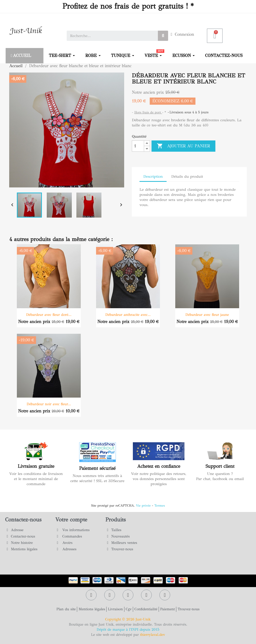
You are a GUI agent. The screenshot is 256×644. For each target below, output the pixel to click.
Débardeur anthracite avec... (128, 315)
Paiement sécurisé (97, 468)
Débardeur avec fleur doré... (49, 315)
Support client (220, 466)
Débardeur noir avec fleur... (49, 404)
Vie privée (143, 506)
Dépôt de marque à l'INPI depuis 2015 (128, 630)
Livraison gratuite (36, 466)
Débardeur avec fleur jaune (207, 315)
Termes (160, 506)
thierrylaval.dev (153, 635)
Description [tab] (153, 176)
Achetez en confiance (159, 466)
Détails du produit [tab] (187, 176)
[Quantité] (138, 146)
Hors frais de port (148, 112)
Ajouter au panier (183, 146)
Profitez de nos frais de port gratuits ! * (128, 6)
